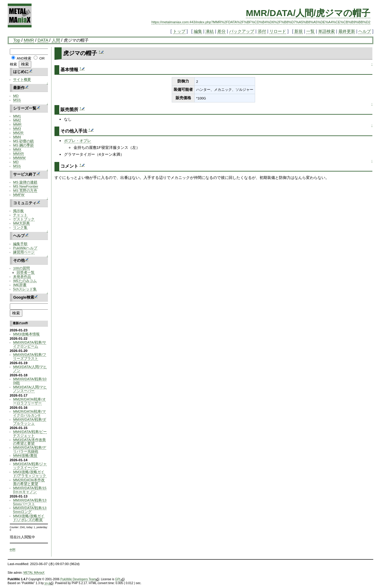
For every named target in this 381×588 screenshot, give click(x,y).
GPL (120, 579)
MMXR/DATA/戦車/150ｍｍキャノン (30, 490)
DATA (43, 40)
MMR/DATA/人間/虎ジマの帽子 (308, 13)
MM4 (17, 137)
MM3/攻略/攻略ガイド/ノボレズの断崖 (29, 518)
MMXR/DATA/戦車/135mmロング (30, 510)
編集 (198, 31)
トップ (179, 31)
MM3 (17, 128)
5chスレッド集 (25, 289)
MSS (17, 100)
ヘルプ (365, 31)
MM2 (17, 120)
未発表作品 (22, 276)
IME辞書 (20, 285)
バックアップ (242, 31)
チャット (20, 215)
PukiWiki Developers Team (80, 579)
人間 (56, 40)
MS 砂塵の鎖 (23, 141)
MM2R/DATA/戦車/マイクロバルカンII (29, 413)
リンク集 (20, 227)
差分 (221, 31)
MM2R (18, 133)
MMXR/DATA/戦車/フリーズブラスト (30, 356)
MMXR (18, 153)
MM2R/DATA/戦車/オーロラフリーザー (29, 401)
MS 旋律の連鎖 (25, 182)
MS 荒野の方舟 (25, 190)
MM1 (17, 116)
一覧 (310, 31)
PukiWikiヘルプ (25, 248)
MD (16, 96)
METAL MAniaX (34, 573)
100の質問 (21, 268)
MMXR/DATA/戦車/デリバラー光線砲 (30, 449)
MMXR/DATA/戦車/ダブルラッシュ (30, 421)
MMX (17, 149)
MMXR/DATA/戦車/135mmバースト (30, 502)
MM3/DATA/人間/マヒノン (30, 369)
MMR (29, 40)
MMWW (19, 158)
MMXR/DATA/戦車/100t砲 (30, 381)
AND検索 (24, 58)
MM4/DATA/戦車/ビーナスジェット (30, 433)
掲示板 (18, 211)
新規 (299, 31)
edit (13, 549)
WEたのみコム (25, 281)
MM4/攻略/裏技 (25, 455)
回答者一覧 (26, 272)
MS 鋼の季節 (23, 145)
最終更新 (347, 31)
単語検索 (327, 31)
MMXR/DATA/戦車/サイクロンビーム (30, 344)
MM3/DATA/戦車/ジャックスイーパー (30, 466)
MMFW (19, 195)
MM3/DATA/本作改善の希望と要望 (29, 442)
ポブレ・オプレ (78, 141)
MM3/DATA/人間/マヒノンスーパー (30, 389)
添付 (262, 31)
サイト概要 (22, 79)
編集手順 (20, 244)
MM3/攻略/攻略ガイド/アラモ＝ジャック (30, 474)
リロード (278, 31)
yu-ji (49, 583)
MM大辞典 (21, 223)
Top (17, 40)
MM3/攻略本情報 (26, 334)
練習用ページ (24, 252)
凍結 (210, 31)
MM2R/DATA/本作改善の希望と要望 (29, 482)
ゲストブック (24, 219)
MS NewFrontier (26, 186)
